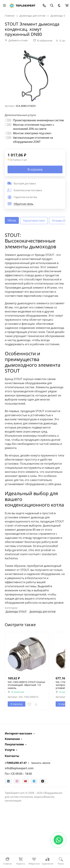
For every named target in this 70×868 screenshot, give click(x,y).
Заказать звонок (41, 763)
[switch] (8, 120)
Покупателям (14, 744)
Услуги (10, 750)
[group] (35, 76)
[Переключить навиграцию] (4, 5)
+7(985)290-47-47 (16, 763)
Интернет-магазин (18, 733)
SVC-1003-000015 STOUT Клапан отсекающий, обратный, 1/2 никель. (26, 685)
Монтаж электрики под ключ (32, 133)
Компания (12, 739)
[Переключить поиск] (52, 5)
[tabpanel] (35, 423)
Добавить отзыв (18, 40)
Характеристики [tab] (34, 221)
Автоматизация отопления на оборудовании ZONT (33, 140)
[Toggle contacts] (44, 5)
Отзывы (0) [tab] (59, 221)
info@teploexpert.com (19, 768)
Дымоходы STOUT (16, 612)
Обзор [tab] (12, 220)
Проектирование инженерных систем (38, 120)
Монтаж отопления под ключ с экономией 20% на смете (34, 127)
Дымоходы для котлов (43, 612)
